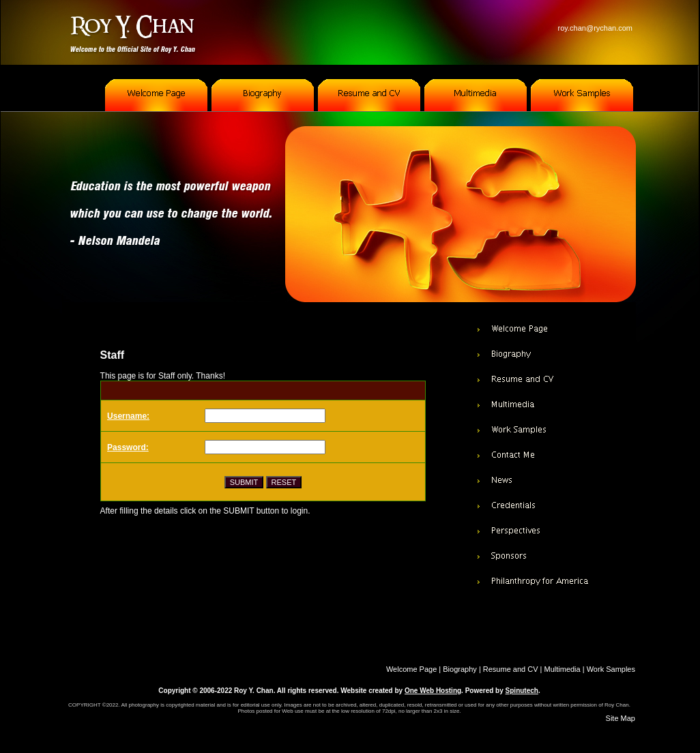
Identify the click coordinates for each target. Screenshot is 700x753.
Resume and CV (511, 669)
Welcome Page (411, 669)
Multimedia (563, 669)
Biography (460, 669)
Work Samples (611, 669)
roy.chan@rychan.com (595, 28)
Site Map (621, 718)
